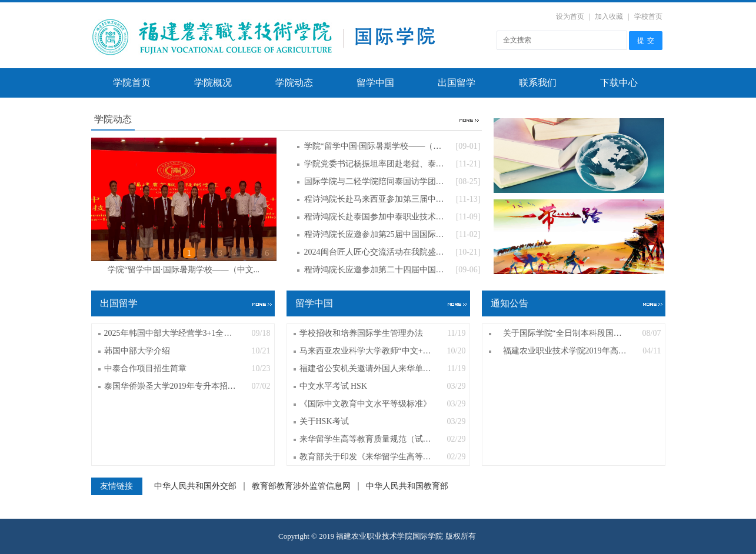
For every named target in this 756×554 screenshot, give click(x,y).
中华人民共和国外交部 (195, 486)
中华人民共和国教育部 (407, 486)
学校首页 (648, 16)
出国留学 (457, 83)
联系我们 (538, 83)
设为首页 (570, 16)
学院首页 (132, 83)
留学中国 (375, 83)
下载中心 (619, 83)
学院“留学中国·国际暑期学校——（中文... (184, 270)
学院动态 (294, 83)
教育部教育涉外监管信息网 (301, 486)
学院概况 (213, 83)
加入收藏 (609, 16)
